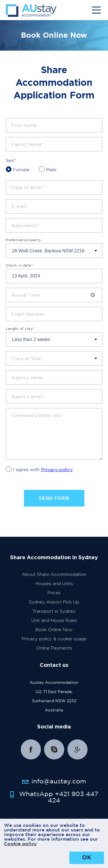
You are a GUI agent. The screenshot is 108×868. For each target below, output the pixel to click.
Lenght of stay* (20, 329)
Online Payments (54, 648)
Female (21, 170)
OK (87, 858)
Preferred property (23, 240)
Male (51, 170)
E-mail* (20, 206)
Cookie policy (20, 844)
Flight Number (28, 314)
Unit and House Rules (54, 621)
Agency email (27, 396)
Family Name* (28, 144)
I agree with (43, 469)
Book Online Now (54, 630)
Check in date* (19, 265)
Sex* (11, 160)
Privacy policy (57, 469)
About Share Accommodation (54, 575)
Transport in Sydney (54, 611)
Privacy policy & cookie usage (54, 639)
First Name (24, 125)
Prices (54, 593)
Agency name (27, 377)
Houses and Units (54, 584)
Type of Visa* (27, 358)
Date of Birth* (28, 188)
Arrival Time (26, 295)
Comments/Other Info (37, 415)
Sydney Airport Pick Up (54, 602)
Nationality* (25, 225)
